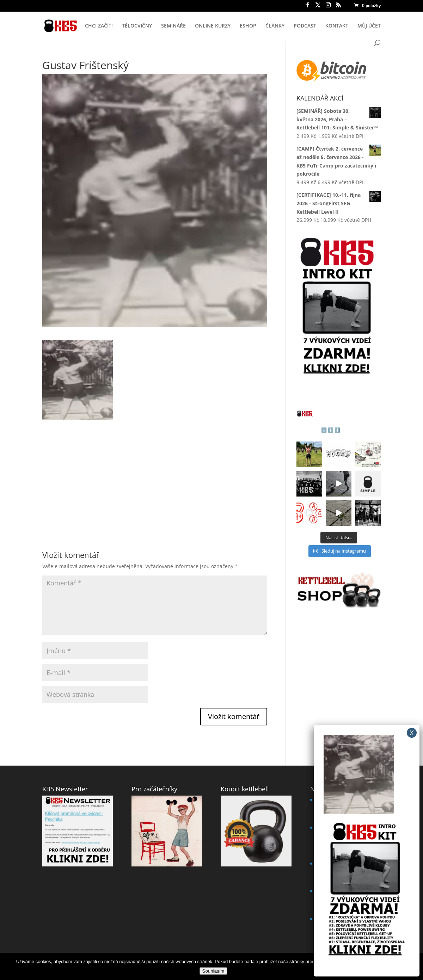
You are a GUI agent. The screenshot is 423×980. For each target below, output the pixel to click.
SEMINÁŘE (173, 26)
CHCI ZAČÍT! (99, 26)
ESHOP (248, 26)
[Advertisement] (155, 469)
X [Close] (412, 733)
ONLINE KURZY (213, 26)
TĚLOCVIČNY (137, 26)
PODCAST (305, 26)
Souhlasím (213, 971)
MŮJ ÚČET (369, 26)
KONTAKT (337, 26)
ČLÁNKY (275, 26)
